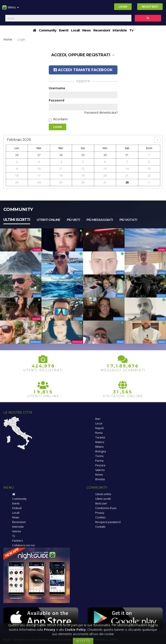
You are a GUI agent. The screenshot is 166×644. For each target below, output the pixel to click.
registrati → (101, 55)
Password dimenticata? (101, 112)
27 (39, 155)
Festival (17, 508)
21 (127, 176)
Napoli (100, 428)
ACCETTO (83, 641)
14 (127, 169)
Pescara (100, 465)
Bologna (101, 451)
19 (83, 176)
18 (61, 176)
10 (39, 169)
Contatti (100, 527)
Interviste (120, 30)
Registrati (150, 7)
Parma (99, 461)
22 (149, 176)
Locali (75, 30)
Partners (18, 541)
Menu (11, 9)
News (86, 30)
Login (123, 7)
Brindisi (100, 479)
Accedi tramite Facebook (83, 70)
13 (105, 169)
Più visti (73, 220)
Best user (101, 503)
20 (105, 176)
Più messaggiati (100, 220)
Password (57, 100)
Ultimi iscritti (17, 220)
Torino (100, 456)
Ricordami (60, 119)
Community (48, 30)
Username (57, 88)
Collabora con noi (23, 545)
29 (83, 155)
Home (8, 39)
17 (39, 176)
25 (61, 182)
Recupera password (108, 522)
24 (39, 182)
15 (149, 169)
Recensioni (102, 30)
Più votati (128, 220)
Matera (100, 442)
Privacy (100, 513)
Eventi (64, 30)
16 (17, 176)
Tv (131, 30)
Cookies (100, 517)
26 (17, 155)
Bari (98, 419)
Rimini (99, 475)
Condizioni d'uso (106, 508)
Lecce (99, 423)
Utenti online (48, 220)
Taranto (100, 437)
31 (127, 155)
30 (105, 155)
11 (61, 169)
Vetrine (17, 531)
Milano (100, 447)
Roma (99, 433)
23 (17, 182)
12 (83, 169)
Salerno (100, 470)
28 (61, 155)
